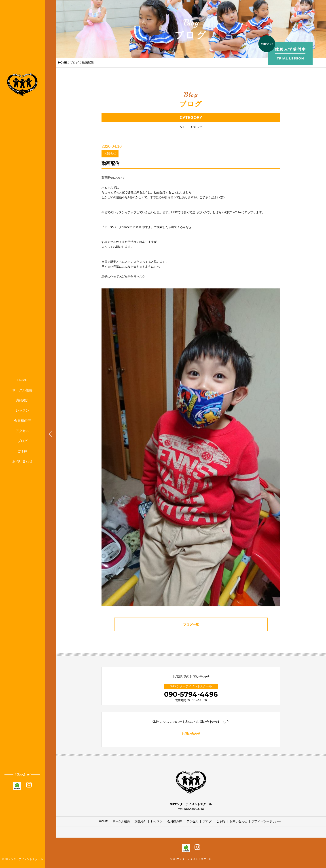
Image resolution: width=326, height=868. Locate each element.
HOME (22, 380)
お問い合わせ (22, 461)
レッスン (22, 410)
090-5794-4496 (191, 694)
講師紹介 (22, 400)
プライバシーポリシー (266, 821)
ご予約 (22, 451)
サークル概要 (22, 390)
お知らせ (196, 127)
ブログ (22, 441)
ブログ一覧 (191, 625)
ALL (182, 127)
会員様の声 (22, 420)
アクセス (22, 431)
